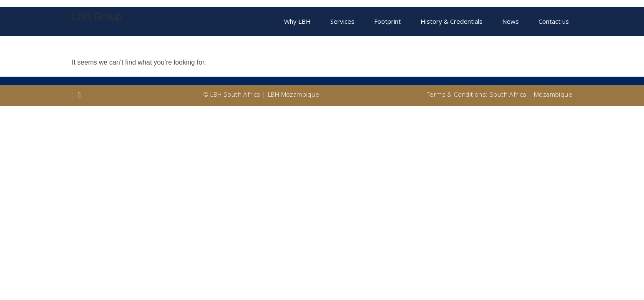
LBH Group (97, 16)
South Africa (508, 94)
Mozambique (553, 94)
